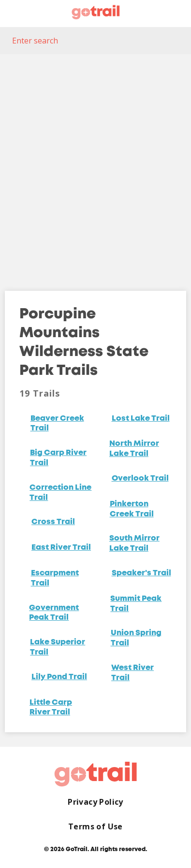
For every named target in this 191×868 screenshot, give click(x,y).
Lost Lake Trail (141, 419)
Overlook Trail (140, 479)
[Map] (95, 165)
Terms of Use (95, 827)
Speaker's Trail (141, 573)
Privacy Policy (95, 802)
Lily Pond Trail (59, 677)
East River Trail (61, 548)
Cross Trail (53, 522)
